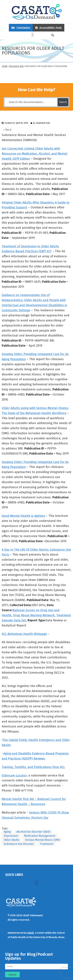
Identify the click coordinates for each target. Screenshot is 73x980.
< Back (7, 130)
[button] (33, 35)
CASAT (30, 933)
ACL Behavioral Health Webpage (24, 634)
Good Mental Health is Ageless (23, 516)
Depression (11, 836)
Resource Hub (16, 66)
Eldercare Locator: (15, 775)
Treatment (47, 844)
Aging (7, 832)
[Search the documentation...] (31, 102)
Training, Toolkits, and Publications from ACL (33, 767)
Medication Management (40, 836)
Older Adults (11, 840)
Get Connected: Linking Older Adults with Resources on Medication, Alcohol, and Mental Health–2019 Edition (35, 154)
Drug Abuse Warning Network (34, 615)
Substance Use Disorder (19, 844)
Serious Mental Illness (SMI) (42, 840)
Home (5, 66)
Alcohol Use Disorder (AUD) (33, 832)
